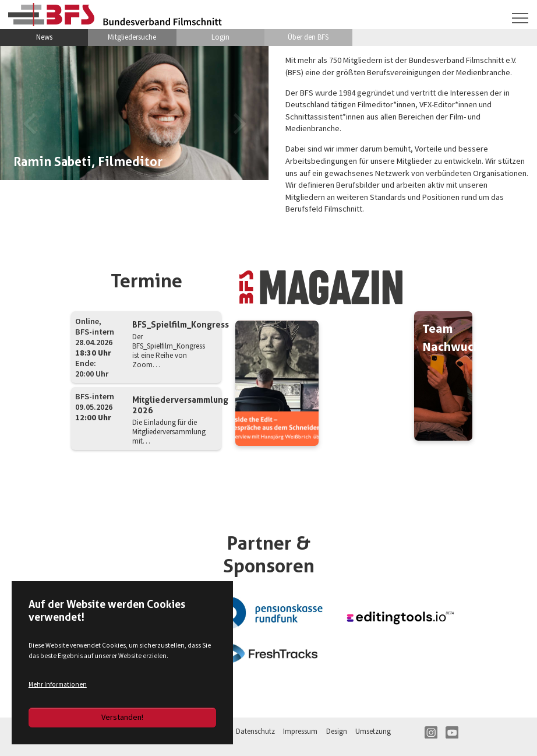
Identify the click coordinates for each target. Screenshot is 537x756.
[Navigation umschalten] (520, 18)
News (44, 37)
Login (220, 37)
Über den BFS (308, 37)
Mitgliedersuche (132, 37)
